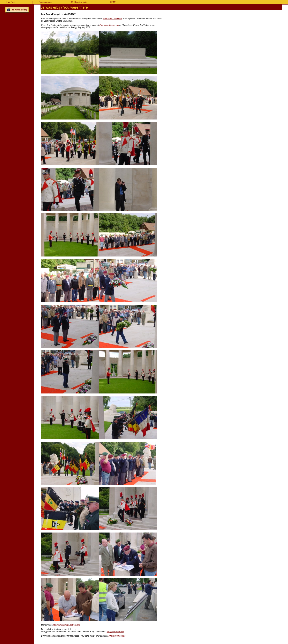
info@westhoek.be (115, 632)
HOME (113, 2)
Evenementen (45, 2)
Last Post (11, 2)
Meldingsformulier (79, 2)
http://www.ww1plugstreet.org (67, 625)
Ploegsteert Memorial (112, 19)
